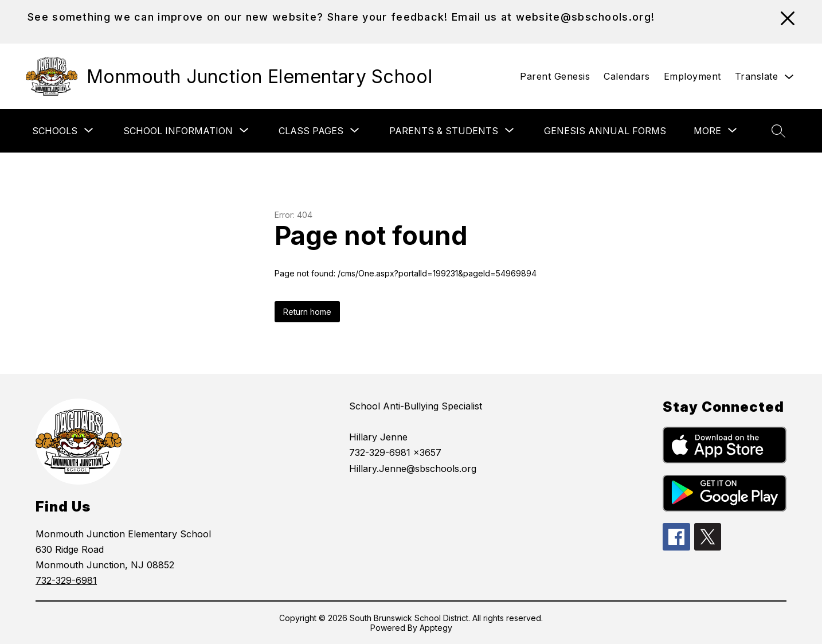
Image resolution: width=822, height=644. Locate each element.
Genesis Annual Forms (605, 131)
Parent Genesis (555, 76)
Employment (692, 76)
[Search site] (778, 131)
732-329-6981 (66, 580)
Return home (307, 312)
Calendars (627, 76)
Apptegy (436, 628)
